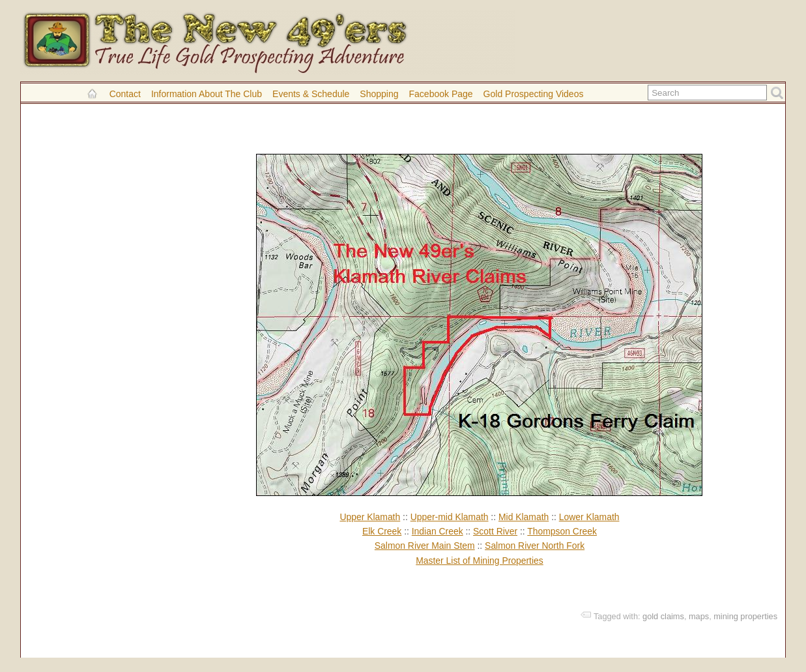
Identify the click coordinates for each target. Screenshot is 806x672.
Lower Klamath (589, 517)
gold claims (663, 616)
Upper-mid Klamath (450, 517)
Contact (125, 94)
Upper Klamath (370, 517)
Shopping (379, 94)
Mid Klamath (524, 517)
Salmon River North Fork (535, 546)
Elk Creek (382, 531)
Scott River (495, 531)
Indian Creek (438, 531)
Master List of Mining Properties (480, 561)
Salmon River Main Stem (425, 546)
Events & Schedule (311, 94)
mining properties (745, 616)
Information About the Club (207, 94)
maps (699, 616)
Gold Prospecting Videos (534, 94)
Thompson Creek (562, 531)
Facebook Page (441, 94)
